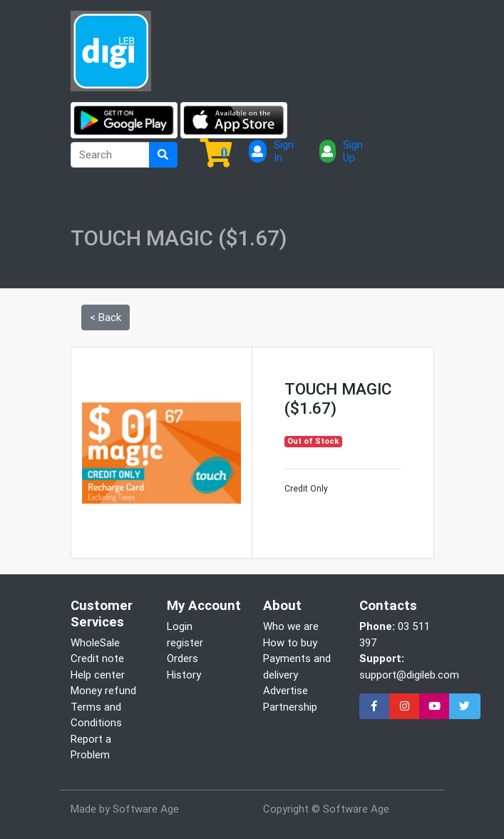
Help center (98, 675)
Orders (182, 658)
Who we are (291, 626)
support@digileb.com (409, 675)
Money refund (103, 690)
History (184, 675)
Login (180, 626)
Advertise (286, 690)
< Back (106, 317)
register (185, 642)
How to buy (290, 642)
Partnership (290, 707)
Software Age (146, 809)
